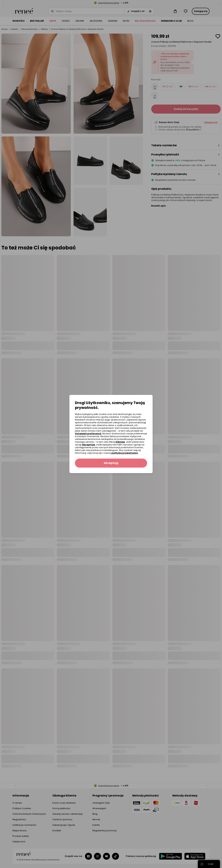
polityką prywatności (125, 453)
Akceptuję (89, 445)
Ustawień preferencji (88, 434)
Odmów (120, 442)
